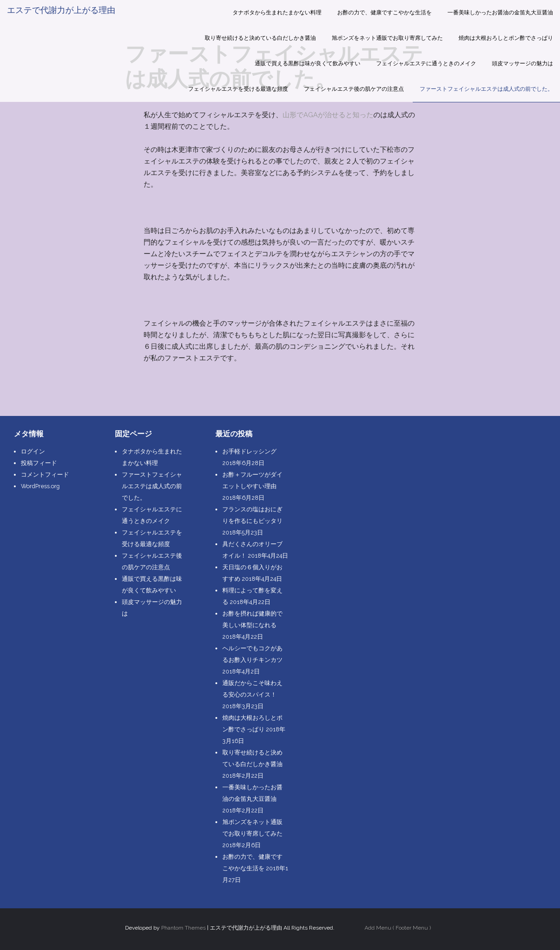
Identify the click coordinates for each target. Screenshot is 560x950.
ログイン (33, 451)
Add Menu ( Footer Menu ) (398, 928)
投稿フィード (39, 463)
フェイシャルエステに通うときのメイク (426, 63)
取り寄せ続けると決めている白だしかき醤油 (260, 38)
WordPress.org (40, 486)
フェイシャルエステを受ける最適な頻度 (238, 89)
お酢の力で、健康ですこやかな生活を (384, 13)
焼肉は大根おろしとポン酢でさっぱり (506, 38)
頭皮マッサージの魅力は (522, 63)
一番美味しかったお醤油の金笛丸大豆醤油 (500, 13)
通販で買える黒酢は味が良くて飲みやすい (308, 63)
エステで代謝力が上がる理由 (61, 10)
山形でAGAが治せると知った (328, 115)
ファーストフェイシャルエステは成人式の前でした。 (486, 89)
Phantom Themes (183, 928)
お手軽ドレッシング (249, 451)
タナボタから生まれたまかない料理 (277, 13)
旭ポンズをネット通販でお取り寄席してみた (387, 38)
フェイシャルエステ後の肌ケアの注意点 (354, 89)
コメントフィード (45, 475)
